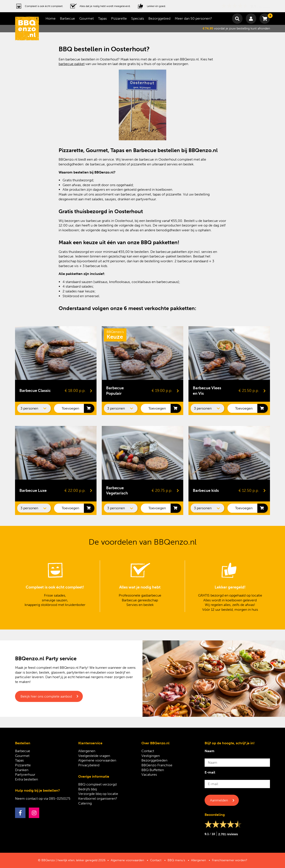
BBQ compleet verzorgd (97, 784)
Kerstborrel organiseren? (98, 799)
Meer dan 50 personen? (193, 18)
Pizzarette (119, 18)
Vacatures (149, 775)
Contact (148, 751)
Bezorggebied (159, 18)
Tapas (102, 18)
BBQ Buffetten (153, 770)
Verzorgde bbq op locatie (98, 794)
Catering (85, 803)
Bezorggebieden (154, 760)
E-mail (210, 772)
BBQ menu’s (176, 860)
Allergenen (87, 751)
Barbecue (67, 18)
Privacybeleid (89, 765)
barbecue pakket (72, 64)
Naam (210, 751)
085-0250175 (60, 799)
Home (51, 18)
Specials (138, 18)
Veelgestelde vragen (94, 756)
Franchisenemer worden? (230, 860)
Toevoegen (70, 408)
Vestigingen (151, 756)
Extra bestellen (26, 779)
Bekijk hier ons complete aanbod (46, 696)
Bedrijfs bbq (87, 789)
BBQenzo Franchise (157, 765)
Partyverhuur (25, 775)
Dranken (22, 770)
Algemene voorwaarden (97, 760)
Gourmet (87, 18)
